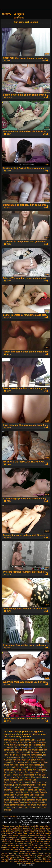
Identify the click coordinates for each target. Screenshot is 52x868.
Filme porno (23, 828)
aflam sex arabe (16, 742)
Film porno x (40, 846)
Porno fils (42, 830)
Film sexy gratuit (12, 861)
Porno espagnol (29, 844)
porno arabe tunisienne (34, 795)
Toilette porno (39, 861)
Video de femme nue (10, 826)
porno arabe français (19, 792)
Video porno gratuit (33, 840)
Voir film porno (24, 849)
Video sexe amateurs (38, 832)
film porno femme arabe (32, 755)
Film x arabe (30, 846)
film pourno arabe (33, 765)
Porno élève (41, 857)
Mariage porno (37, 853)
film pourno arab (17, 765)
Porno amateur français (37, 836)
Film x (49, 832)
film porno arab (21, 747)
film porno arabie (38, 752)
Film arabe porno (28, 863)
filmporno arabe (17, 780)
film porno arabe (35, 747)
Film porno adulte (12, 857)
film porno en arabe (12, 755)
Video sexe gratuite (21, 832)
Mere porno (23, 836)
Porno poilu (24, 851)
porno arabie (22, 797)
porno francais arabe (22, 802)
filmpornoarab (31, 780)
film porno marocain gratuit (25, 760)
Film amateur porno (17, 859)
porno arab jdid (14, 787)
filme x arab (36, 777)
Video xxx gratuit (26, 847)
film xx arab (18, 775)
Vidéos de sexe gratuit (37, 828)
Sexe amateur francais (27, 826)
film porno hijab (28, 757)
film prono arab (36, 767)
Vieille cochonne (17, 830)
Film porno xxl (7, 834)
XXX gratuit (20, 846)
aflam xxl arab (30, 742)
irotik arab (37, 782)
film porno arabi (23, 752)
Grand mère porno (26, 861)
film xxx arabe (10, 777)
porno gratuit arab (33, 805)
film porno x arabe (22, 762)
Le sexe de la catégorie (19, 16)
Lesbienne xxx (19, 842)
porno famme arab (18, 800)
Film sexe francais (36, 855)
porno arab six (21, 790)
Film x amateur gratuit (28, 857)
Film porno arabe (11, 816)
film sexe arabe (40, 770)
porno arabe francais (38, 792)
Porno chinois (46, 840)
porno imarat (18, 807)
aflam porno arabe (28, 740)
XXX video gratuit (31, 830)
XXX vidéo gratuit (43, 844)
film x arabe (19, 772)
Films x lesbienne (9, 846)
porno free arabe (17, 805)
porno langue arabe (33, 807)
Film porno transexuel (9, 853)
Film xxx (40, 842)
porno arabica (10, 797)
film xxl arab (29, 775)
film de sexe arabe (33, 745)
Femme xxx (34, 851)
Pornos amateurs (7, 855)
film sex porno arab (24, 770)
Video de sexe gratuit (10, 828)
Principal (7, 14)
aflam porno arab (11, 740)
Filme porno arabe (20, 834)
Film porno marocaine (34, 859)
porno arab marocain (31, 787)
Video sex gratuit (34, 834)
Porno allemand (13, 847)
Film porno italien (43, 826)
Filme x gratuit (31, 842)
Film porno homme (25, 838)
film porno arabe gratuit (33, 750)
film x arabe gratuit (33, 772)
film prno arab (22, 767)
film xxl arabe (41, 775)
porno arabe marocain (13, 795)
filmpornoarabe (10, 782)
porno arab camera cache (24, 785)
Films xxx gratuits (39, 838)
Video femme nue (40, 847)
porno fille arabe (34, 800)
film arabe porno (17, 745)
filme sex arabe (24, 777)
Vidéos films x (8, 842)
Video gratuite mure (18, 840)
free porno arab (25, 782)
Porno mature (13, 836)
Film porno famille (16, 844)
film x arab (8, 772)
